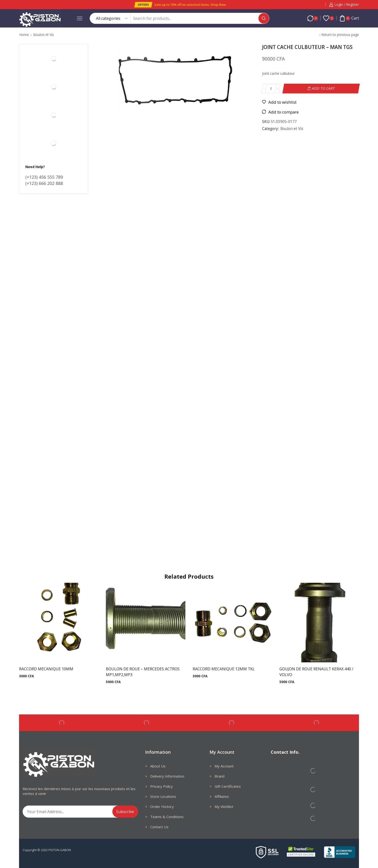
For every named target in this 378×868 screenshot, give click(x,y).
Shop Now (218, 5)
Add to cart (324, 88)
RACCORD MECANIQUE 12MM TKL (224, 669)
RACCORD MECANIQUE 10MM (46, 669)
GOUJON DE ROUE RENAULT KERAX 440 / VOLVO (316, 672)
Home (24, 35)
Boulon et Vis (44, 35)
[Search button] (264, 18)
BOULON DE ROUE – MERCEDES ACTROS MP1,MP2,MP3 (143, 672)
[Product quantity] (271, 88)
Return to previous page (340, 35)
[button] (143, 5)
